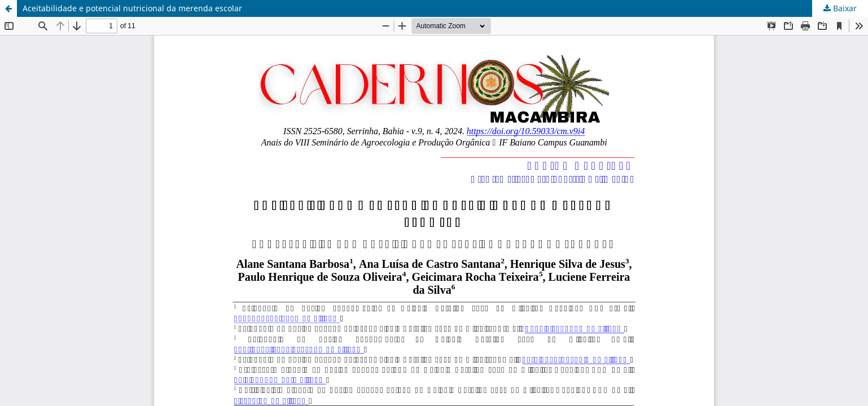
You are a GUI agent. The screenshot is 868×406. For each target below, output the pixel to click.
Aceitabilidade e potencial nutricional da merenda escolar (132, 8)
